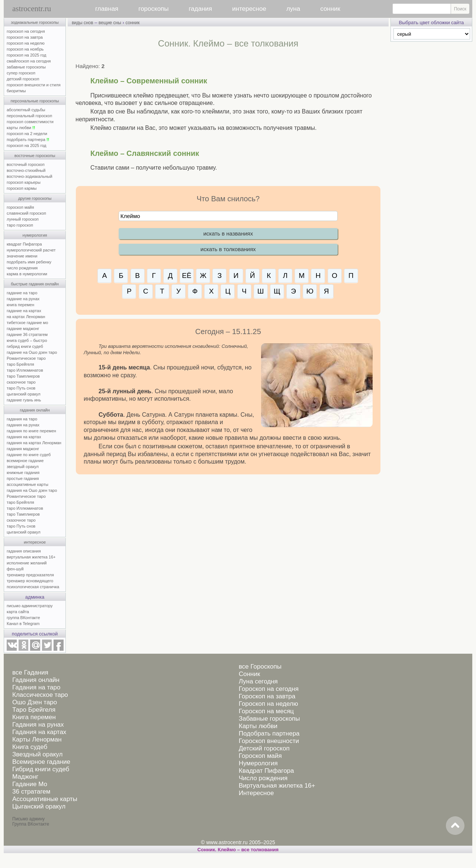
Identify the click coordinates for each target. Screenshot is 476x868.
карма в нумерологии (27, 274)
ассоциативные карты (28, 484)
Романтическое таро (26, 358)
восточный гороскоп (26, 164)
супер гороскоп (21, 73)
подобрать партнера (28, 140)
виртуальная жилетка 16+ (31, 557)
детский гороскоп (23, 79)
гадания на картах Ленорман (35, 443)
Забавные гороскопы (269, 719)
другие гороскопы (35, 198)
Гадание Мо (30, 784)
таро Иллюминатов (25, 370)
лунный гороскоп (23, 219)
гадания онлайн (35, 410)
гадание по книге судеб (29, 455)
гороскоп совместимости (30, 122)
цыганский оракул (24, 394)
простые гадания (23, 478)
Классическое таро (40, 695)
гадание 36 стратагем (27, 334)
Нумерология (258, 763)
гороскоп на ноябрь (25, 49)
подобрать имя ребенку (29, 262)
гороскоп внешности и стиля (34, 85)
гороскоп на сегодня (26, 31)
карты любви (21, 128)
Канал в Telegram (23, 624)
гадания (201, 9)
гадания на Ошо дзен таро (32, 490)
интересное (249, 9)
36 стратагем (31, 792)
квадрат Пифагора (24, 244)
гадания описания (24, 551)
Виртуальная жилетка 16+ (277, 786)
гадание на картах (24, 311)
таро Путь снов (21, 388)
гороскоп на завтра (25, 37)
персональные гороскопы (35, 101)
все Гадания (30, 672)
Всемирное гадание (41, 762)
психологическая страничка (33, 587)
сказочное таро (21, 382)
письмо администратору (30, 606)
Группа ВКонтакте (31, 824)
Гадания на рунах (38, 725)
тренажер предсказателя (30, 575)
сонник (330, 9)
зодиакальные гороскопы (35, 22)
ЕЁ (186, 276)
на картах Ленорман (26, 317)
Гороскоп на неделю (268, 704)
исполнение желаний (27, 563)
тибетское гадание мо (27, 323)
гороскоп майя (20, 207)
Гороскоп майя (260, 756)
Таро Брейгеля (34, 710)
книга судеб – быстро (27, 340)
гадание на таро (22, 293)
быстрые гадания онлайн (35, 284)
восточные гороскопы (35, 156)
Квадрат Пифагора (266, 771)
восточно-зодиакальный (30, 176)
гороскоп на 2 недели (27, 134)
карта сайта (18, 612)
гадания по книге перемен (31, 431)
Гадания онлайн (36, 680)
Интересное (256, 793)
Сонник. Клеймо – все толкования (238, 850)
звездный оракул (23, 467)
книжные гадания (23, 473)
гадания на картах (24, 437)
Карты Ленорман (37, 739)
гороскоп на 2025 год (27, 55)
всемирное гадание (25, 461)
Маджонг (25, 777)
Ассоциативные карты (45, 799)
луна (293, 9)
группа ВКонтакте (23, 618)
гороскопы (153, 9)
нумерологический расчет (31, 250)
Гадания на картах (39, 732)
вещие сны (110, 23)
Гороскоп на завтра (267, 696)
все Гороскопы (260, 667)
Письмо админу (28, 819)
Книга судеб (30, 747)
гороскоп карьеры (24, 182)
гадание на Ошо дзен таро (32, 352)
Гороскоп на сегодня (269, 689)
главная (107, 9)
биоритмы (16, 91)
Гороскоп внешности (269, 741)
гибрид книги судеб (25, 346)
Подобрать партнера (269, 734)
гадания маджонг (23, 449)
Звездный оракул (37, 754)
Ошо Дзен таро (35, 702)
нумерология (35, 235)
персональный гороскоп (29, 116)
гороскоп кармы (22, 188)
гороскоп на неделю (26, 43)
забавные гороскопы (26, 67)
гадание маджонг (23, 329)
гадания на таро (22, 419)
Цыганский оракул (39, 806)
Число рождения (263, 778)
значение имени (22, 256)
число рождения (22, 268)
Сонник (249, 674)
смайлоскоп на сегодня (29, 61)
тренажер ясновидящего (30, 581)
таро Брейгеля (20, 364)
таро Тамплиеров (23, 376)
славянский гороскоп (26, 213)
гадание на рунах (23, 299)
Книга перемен (34, 717)
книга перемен (20, 305)
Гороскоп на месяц (266, 711)
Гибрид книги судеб (41, 769)
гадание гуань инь (24, 400)
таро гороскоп (20, 225)
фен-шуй (15, 569)
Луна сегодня (258, 681)
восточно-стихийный (26, 170)
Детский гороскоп (264, 748)
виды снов (83, 23)
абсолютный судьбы (26, 110)
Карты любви (258, 726)
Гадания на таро (36, 687)
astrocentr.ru (32, 9)
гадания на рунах (23, 425)
